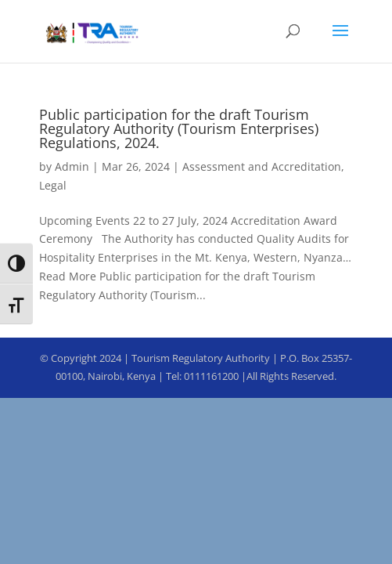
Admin (72, 166)
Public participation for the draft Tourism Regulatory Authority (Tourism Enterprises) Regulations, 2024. (179, 128)
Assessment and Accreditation (262, 166)
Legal (53, 185)
